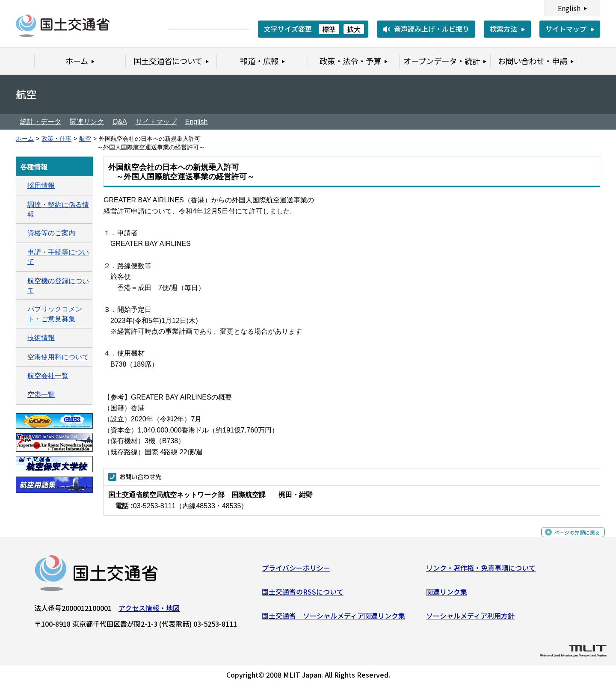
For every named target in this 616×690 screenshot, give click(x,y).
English (569, 8)
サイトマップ (566, 29)
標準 (329, 29)
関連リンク (87, 122)
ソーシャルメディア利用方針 (470, 619)
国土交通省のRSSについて (303, 595)
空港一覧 (41, 395)
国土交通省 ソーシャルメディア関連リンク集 (333, 619)
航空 (85, 139)
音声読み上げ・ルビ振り (432, 29)
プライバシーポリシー (296, 571)
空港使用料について (58, 357)
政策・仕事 (56, 139)
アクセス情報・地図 (149, 611)
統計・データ (41, 122)
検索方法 (503, 29)
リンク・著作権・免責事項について (481, 571)
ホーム (25, 139)
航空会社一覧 (48, 376)
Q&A (120, 122)
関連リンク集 (447, 595)
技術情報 (41, 338)
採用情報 (41, 185)
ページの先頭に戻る (570, 540)
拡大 (354, 29)
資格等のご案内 (51, 233)
